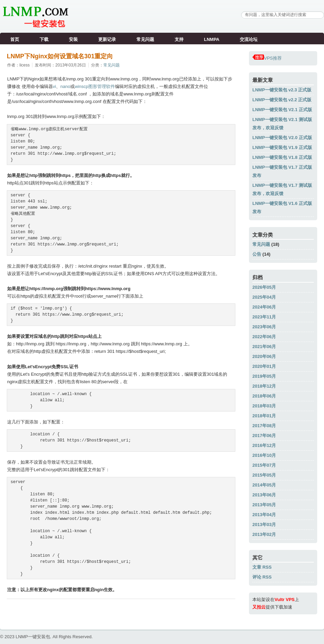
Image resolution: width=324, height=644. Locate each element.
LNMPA (212, 39)
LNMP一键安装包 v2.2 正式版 (282, 100)
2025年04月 (264, 297)
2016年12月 (264, 445)
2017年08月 (264, 426)
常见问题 (145, 39)
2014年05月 (264, 485)
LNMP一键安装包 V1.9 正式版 (282, 147)
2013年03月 (264, 525)
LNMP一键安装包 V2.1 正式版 (282, 110)
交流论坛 (249, 39)
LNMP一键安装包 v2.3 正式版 (282, 90)
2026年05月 (264, 287)
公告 (257, 254)
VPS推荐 (267, 58)
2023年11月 (264, 317)
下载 (44, 39)
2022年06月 (264, 337)
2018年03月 (264, 406)
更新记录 (107, 39)
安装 (73, 39)
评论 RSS (262, 577)
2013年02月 (264, 534)
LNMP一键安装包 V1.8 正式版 (282, 157)
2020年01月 (264, 366)
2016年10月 (264, 455)
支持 (179, 39)
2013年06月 (264, 495)
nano (65, 86)
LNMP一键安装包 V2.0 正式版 (282, 138)
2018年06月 (264, 396)
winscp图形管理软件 (95, 86)
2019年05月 (264, 376)
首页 (15, 39)
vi (54, 86)
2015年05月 (264, 475)
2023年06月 (264, 327)
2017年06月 (264, 436)
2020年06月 (264, 356)
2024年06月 (264, 307)
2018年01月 (264, 416)
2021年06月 (264, 347)
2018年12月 (264, 386)
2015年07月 (264, 465)
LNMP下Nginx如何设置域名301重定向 (60, 56)
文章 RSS (262, 567)
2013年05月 (264, 505)
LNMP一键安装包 (33, 637)
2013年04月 (264, 515)
